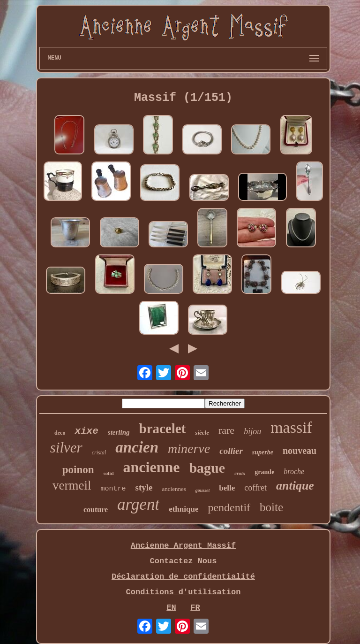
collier (231, 451)
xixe (86, 431)
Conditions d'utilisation (184, 592)
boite (271, 507)
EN (171, 608)
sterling (119, 432)
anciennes (174, 489)
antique (295, 486)
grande (264, 472)
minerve (189, 448)
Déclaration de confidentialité (183, 577)
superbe (263, 452)
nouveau (300, 451)
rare (226, 430)
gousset (203, 490)
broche (294, 471)
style (144, 487)
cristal (99, 452)
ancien (137, 447)
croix (240, 473)
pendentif (229, 507)
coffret (255, 488)
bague (207, 468)
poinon (78, 470)
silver (66, 448)
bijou (252, 431)
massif (291, 427)
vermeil (72, 485)
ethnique (184, 509)
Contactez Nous (184, 561)
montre (113, 489)
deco (60, 433)
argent (138, 504)
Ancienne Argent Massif (183, 546)
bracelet (163, 429)
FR (195, 608)
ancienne (152, 467)
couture (96, 510)
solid (109, 473)
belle (227, 488)
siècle (202, 433)
